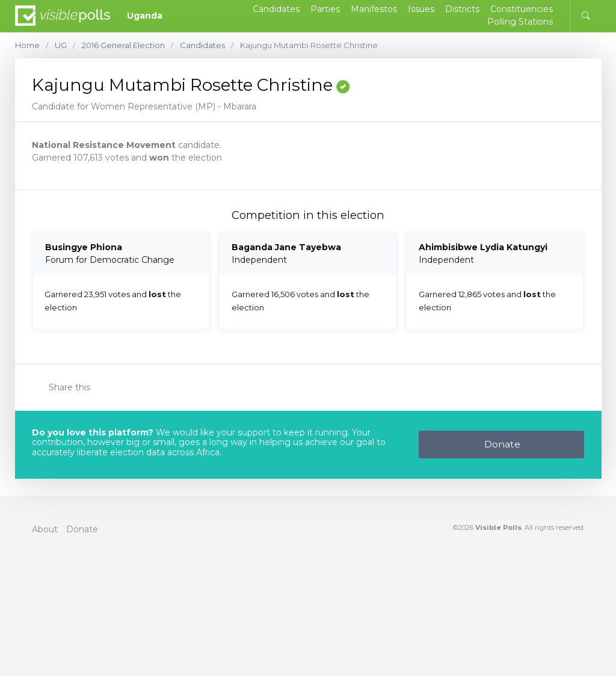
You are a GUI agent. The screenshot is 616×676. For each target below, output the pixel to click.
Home (27, 45)
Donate (502, 444)
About (45, 529)
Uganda (145, 16)
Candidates (202, 45)
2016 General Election (123, 45)
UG (61, 45)
